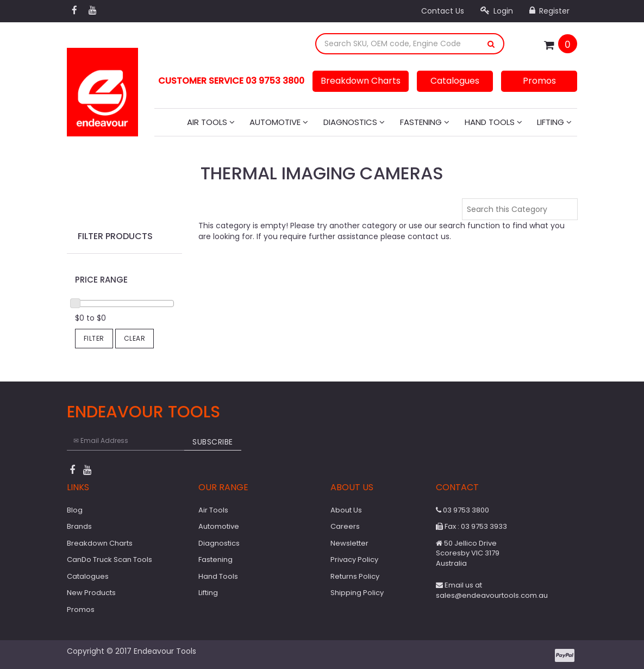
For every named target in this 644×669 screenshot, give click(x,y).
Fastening (425, 122)
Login (497, 11)
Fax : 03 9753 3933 (471, 526)
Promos (539, 81)
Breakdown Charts (361, 81)
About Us (346, 510)
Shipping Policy (357, 593)
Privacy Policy (354, 559)
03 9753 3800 (462, 510)
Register (549, 11)
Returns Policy (355, 576)
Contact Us (443, 11)
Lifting (554, 122)
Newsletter (349, 543)
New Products (91, 593)
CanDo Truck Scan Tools (110, 559)
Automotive (279, 122)
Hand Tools (493, 122)
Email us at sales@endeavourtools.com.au (492, 590)
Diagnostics (354, 122)
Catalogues (455, 81)
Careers (345, 526)
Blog (75, 510)
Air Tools (211, 122)
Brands (79, 526)
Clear (135, 338)
